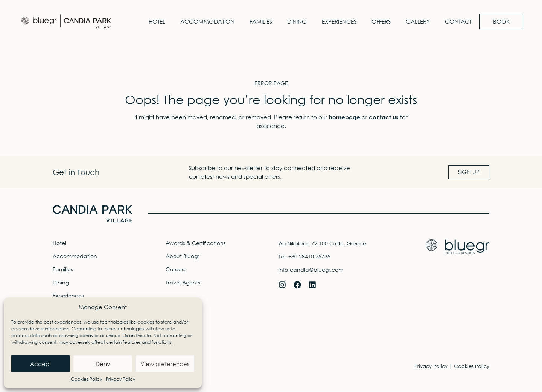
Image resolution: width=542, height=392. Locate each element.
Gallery (414, 21)
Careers (175, 269)
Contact (455, 21)
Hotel (154, 21)
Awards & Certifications (196, 243)
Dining (294, 21)
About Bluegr (182, 256)
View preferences (165, 364)
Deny (103, 364)
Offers (378, 21)
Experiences (336, 21)
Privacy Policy (120, 379)
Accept (41, 364)
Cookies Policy (86, 379)
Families (257, 21)
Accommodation (204, 21)
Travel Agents (183, 282)
